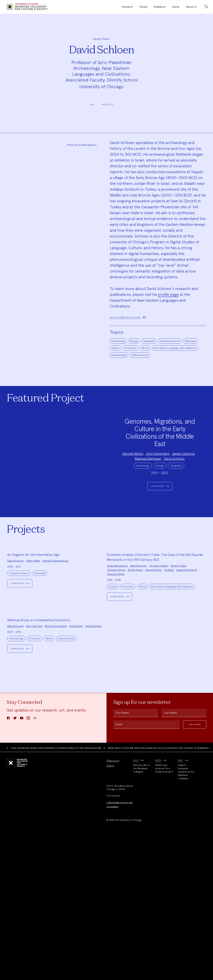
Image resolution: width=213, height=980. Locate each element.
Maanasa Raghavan (148, 472)
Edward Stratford (186, 656)
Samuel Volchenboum (55, 647)
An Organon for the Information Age (33, 641)
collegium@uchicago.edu (120, 947)
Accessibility (112, 952)
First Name (122, 858)
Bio (92, 104)
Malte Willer (33, 647)
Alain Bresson (138, 652)
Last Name (170, 858)
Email (119, 869)
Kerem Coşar (178, 652)
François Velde (116, 660)
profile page (168, 294)
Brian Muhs (76, 771)
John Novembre (158, 467)
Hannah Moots (133, 467)
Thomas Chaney (159, 652)
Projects (108, 104)
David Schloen (174, 472)
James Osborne (183, 467)
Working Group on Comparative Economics (39, 765)
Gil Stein (169, 656)
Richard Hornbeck (56, 771)
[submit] (206, 7)
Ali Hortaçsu (135, 656)
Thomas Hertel (116, 656)
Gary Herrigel (34, 771)
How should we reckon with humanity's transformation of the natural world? (56, 893)
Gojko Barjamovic (117, 652)
